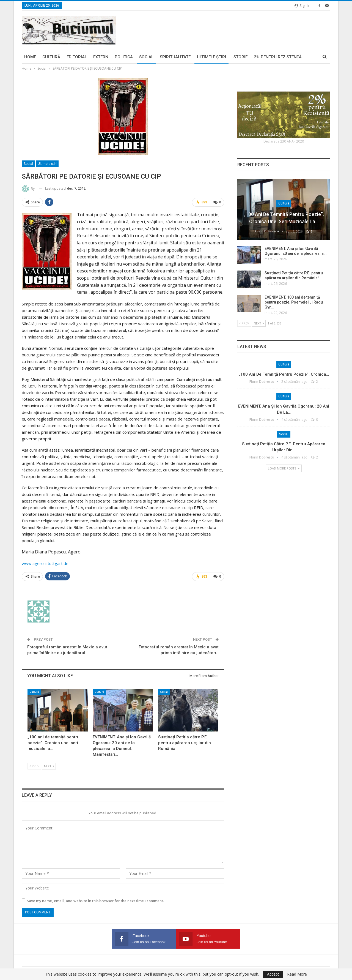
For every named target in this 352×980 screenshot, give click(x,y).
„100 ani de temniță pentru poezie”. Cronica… (284, 374)
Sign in (302, 6)
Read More (297, 974)
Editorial (77, 57)
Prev (34, 766)
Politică (124, 57)
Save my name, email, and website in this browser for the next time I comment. (95, 901)
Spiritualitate (175, 57)
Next (49, 766)
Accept (273, 974)
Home (30, 57)
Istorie (240, 57)
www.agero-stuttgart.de (45, 563)
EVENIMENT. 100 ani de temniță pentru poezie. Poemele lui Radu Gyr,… (294, 302)
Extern (101, 57)
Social (146, 57)
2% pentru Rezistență (278, 57)
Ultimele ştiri (211, 57)
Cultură (51, 57)
